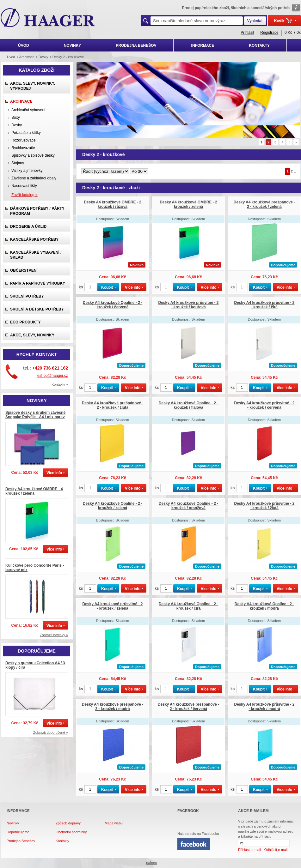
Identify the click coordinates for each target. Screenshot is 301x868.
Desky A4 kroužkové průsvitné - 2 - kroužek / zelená (113, 606)
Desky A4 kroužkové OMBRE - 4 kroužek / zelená (34, 491)
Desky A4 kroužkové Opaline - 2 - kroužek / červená (113, 305)
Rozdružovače (24, 140)
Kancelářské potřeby (34, 239)
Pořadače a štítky (26, 133)
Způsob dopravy (68, 823)
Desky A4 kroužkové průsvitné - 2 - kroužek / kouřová (189, 305)
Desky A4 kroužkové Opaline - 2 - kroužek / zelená (113, 506)
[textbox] (197, 21)
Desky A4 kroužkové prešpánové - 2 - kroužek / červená (188, 707)
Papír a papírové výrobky (38, 283)
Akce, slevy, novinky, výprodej (33, 86)
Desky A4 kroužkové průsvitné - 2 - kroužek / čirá (264, 305)
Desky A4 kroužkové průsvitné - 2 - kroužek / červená (264, 405)
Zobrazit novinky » (54, 635)
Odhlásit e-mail (276, 850)
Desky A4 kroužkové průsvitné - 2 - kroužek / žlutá (264, 506)
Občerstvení (24, 270)
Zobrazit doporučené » (51, 732)
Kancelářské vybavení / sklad (36, 255)
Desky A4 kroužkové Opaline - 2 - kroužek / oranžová (188, 506)
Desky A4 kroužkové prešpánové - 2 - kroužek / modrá (113, 707)
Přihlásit (247, 33)
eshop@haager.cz (53, 376)
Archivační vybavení (28, 110)
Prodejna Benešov (21, 841)
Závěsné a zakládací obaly (34, 178)
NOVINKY (73, 45)
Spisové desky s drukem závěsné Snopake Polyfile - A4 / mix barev (35, 415)
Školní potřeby (27, 296)
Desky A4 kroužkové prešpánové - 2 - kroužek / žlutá (113, 405)
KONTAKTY (259, 45)
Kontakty (62, 841)
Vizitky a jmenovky (27, 171)
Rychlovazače (23, 148)
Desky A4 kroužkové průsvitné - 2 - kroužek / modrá (264, 707)
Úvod (11, 57)
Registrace (269, 33)
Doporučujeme (18, 832)
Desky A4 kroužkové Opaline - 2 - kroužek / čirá (188, 606)
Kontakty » (60, 384)
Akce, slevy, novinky (32, 335)
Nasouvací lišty (24, 186)
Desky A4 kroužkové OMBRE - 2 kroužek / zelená (188, 204)
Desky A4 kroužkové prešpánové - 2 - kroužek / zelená (264, 204)
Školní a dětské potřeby (37, 309)
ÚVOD (24, 45)
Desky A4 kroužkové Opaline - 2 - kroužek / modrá (264, 606)
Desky (17, 125)
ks (81, 287)
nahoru (151, 863)
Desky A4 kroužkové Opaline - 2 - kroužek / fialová (188, 405)
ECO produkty (25, 322)
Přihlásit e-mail (249, 850)
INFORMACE (203, 45)
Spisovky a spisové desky (33, 155)
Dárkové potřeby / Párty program (37, 211)
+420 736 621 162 (50, 368)
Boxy (16, 118)
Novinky (13, 823)
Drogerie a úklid (28, 226)
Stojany (18, 163)
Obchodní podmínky (71, 832)
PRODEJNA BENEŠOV (136, 45)
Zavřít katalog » (25, 195)
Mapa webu (114, 823)
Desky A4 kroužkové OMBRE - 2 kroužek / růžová (113, 204)
